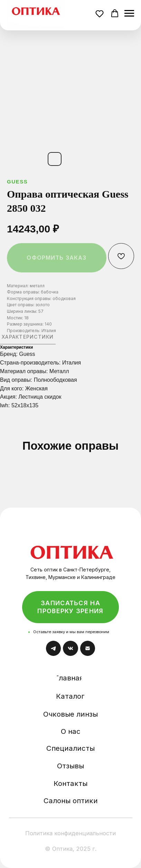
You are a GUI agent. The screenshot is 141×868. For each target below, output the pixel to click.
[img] (72, 547)
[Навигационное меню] (129, 13)
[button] (101, 14)
